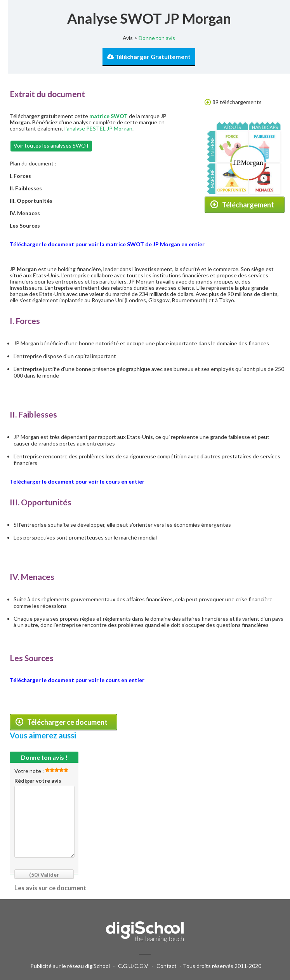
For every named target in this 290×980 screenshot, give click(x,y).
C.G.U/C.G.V (133, 966)
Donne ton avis (157, 38)
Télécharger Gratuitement (149, 57)
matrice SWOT (109, 116)
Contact (167, 966)
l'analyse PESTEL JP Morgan (98, 128)
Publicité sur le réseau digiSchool (70, 966)
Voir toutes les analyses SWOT (51, 145)
